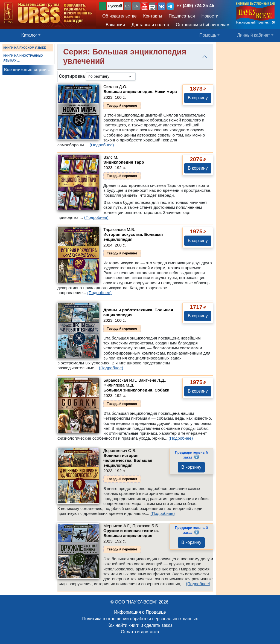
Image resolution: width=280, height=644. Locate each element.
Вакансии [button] (114, 25)
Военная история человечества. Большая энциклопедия (128, 460)
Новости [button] (210, 16)
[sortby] (111, 76)
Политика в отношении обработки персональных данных (140, 619)
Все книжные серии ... (28, 70)
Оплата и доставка (140, 632)
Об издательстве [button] (119, 16)
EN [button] (136, 6)
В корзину (198, 98)
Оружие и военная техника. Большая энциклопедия (131, 533)
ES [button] (128, 6)
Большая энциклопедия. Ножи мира (140, 92)
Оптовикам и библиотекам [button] (203, 25)
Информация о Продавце (140, 612)
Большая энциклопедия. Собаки (136, 390)
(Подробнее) (102, 145)
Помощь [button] (208, 35)
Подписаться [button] (182, 16)
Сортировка (72, 76)
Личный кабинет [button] (254, 35)
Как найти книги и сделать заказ (140, 625)
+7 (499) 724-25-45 (195, 6)
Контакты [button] (153, 16)
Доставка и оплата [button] (150, 25)
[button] (144, 6)
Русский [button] (115, 6)
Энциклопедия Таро (124, 162)
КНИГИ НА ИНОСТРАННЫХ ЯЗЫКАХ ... (23, 58)
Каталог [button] (29, 35)
